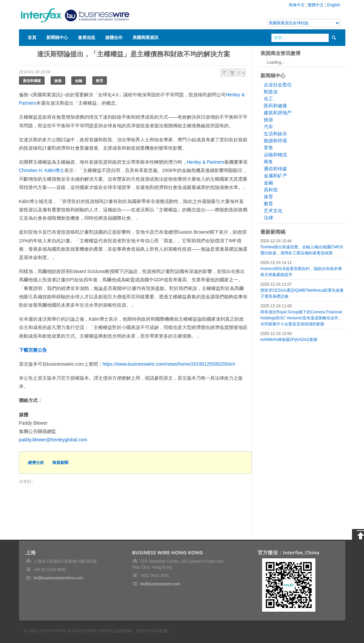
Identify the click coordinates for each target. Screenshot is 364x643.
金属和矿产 (275, 176)
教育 (100, 80)
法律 (268, 218)
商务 (268, 162)
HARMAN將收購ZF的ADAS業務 (289, 340)
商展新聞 (60, 462)
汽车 (268, 127)
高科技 (271, 190)
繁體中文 (316, 5)
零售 (268, 148)
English (334, 5)
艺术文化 (273, 211)
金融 (79, 80)
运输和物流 (275, 155)
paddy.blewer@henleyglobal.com (53, 440)
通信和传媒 (275, 169)
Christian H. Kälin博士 (42, 170)
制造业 (271, 92)
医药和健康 (275, 106)
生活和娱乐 (275, 134)
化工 (268, 99)
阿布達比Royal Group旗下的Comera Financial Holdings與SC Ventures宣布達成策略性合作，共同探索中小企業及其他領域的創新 (301, 318)
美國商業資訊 (146, 37)
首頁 (32, 37)
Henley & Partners (206, 162)
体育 (268, 197)
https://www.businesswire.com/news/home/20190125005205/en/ (169, 364)
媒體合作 (114, 37)
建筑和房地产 (278, 113)
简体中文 (297, 5)
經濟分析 (36, 462)
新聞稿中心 (57, 37)
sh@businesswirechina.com (58, 578)
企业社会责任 (278, 85)
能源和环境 (275, 141)
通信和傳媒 (32, 80)
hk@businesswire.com (160, 584)
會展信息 (87, 37)
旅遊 (58, 80)
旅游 (268, 120)
